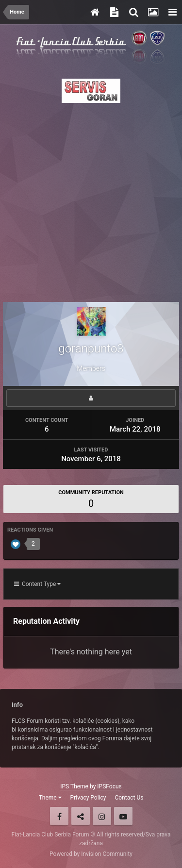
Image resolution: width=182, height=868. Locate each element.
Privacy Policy (88, 798)
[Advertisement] (91, 200)
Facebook (59, 816)
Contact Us (129, 798)
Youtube (123, 816)
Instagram (102, 816)
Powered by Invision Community (91, 854)
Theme (50, 798)
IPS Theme (74, 786)
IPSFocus (109, 786)
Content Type (37, 584)
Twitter (81, 816)
